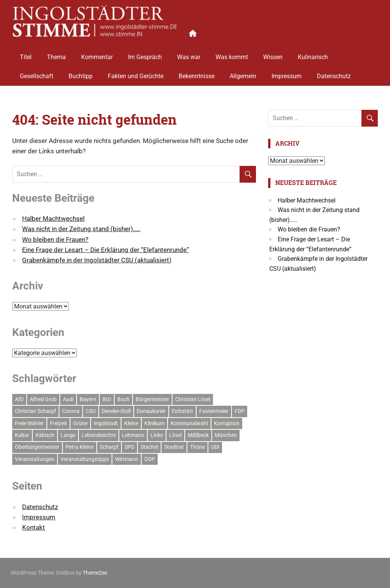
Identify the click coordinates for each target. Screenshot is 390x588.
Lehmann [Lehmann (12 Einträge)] (133, 435)
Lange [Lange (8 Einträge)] (68, 435)
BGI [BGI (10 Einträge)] (107, 399)
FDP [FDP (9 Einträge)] (240, 411)
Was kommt (232, 54)
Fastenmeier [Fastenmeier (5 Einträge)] (214, 411)
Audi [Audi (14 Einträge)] (68, 399)
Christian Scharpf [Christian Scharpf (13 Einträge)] (35, 411)
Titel (26, 54)
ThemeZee (95, 573)
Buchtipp (81, 73)
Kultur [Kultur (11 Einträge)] (22, 435)
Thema (56, 54)
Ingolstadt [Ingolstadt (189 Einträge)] (106, 423)
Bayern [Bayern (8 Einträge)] (88, 399)
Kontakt (34, 527)
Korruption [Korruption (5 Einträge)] (227, 423)
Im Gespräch (145, 54)
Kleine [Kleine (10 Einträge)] (131, 423)
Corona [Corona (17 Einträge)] (71, 411)
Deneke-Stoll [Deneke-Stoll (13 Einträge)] (116, 411)
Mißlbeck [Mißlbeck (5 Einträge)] (198, 435)
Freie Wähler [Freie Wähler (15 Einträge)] (29, 423)
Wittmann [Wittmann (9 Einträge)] (127, 459)
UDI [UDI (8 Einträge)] (215, 447)
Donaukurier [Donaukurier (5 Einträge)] (151, 411)
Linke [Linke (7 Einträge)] (157, 435)
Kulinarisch (313, 54)
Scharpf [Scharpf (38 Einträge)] (109, 447)
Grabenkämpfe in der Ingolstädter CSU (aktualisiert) (97, 260)
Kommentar (97, 54)
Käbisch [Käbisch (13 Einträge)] (45, 435)
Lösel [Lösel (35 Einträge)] (175, 435)
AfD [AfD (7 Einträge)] (19, 399)
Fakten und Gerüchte (136, 73)
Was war (189, 54)
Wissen (273, 54)
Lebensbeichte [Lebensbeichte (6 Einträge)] (99, 435)
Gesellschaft (37, 73)
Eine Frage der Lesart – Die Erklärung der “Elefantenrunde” (105, 250)
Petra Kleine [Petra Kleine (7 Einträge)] (80, 447)
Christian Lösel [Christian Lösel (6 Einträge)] (193, 399)
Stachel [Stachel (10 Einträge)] (149, 447)
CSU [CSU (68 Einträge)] (91, 411)
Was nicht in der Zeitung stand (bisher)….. (81, 229)
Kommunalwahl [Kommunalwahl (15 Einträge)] (189, 423)
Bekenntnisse (197, 73)
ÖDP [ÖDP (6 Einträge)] (150, 459)
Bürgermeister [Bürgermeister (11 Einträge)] (152, 399)
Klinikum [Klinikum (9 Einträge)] (154, 423)
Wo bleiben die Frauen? (55, 239)
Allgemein (243, 73)
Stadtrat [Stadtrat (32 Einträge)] (174, 447)
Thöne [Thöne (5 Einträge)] (197, 447)
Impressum (287, 73)
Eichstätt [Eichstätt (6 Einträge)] (182, 411)
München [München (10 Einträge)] (226, 435)
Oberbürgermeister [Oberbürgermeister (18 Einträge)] (37, 447)
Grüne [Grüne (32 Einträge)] (80, 423)
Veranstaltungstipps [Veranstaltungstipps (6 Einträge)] (85, 459)
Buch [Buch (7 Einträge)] (123, 399)
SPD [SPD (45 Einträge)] (129, 447)
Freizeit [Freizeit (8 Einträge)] (58, 423)
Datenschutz (334, 73)
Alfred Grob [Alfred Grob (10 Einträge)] (43, 399)
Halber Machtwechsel (53, 218)
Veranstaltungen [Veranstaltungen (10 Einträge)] (35, 459)
